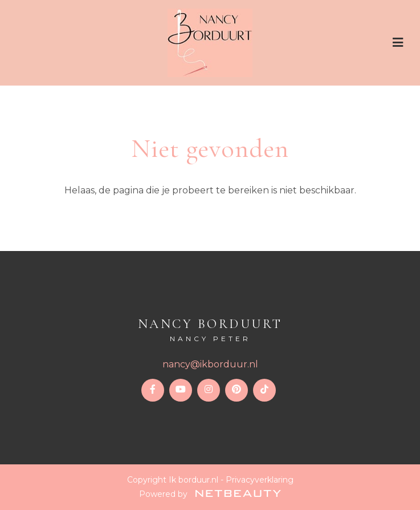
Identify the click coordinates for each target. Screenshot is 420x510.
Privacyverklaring (260, 480)
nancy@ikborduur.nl (210, 364)
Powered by (210, 494)
